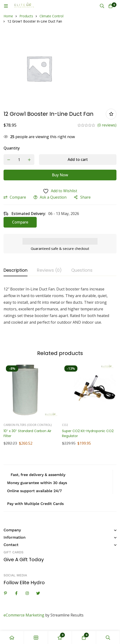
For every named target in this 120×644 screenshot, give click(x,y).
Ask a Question (53, 197)
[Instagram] (27, 593)
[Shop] (36, 637)
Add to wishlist (111, 114)
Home (8, 16)
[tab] (16, 271)
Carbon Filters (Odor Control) (28, 425)
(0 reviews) (107, 125)
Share (85, 197)
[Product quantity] (19, 160)
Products (26, 16)
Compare (18, 197)
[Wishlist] (60, 637)
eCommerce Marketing (24, 615)
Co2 (65, 425)
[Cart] (111, 6)
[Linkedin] (5, 593)
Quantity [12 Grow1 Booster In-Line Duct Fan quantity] (12, 148)
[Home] (12, 637)
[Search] (102, 6)
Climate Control (51, 16)
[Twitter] (38, 593)
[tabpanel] (60, 312)
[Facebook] (16, 593)
